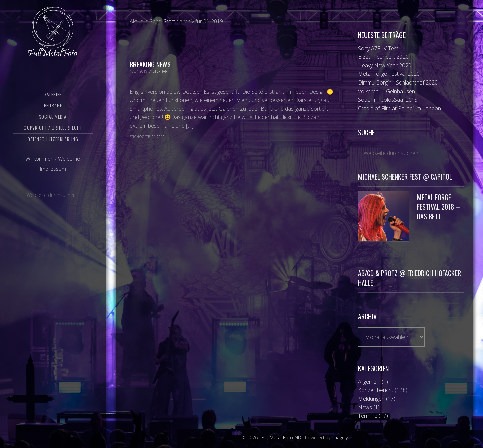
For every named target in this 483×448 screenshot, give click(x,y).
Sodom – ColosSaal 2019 (388, 100)
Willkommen (40, 159)
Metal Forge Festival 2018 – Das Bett (438, 207)
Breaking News (150, 64)
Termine (368, 416)
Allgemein (369, 382)
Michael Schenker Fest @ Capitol (405, 177)
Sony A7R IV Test (378, 48)
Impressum (53, 169)
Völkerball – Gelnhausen (386, 91)
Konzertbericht (376, 390)
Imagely (340, 437)
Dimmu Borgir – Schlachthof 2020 (398, 82)
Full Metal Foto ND (53, 32)
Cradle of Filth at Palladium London (399, 108)
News (365, 407)
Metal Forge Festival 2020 (389, 74)
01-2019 (158, 137)
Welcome (69, 159)
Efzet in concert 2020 (383, 57)
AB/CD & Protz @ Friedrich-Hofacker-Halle (410, 278)
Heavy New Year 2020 (385, 65)
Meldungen (371, 399)
